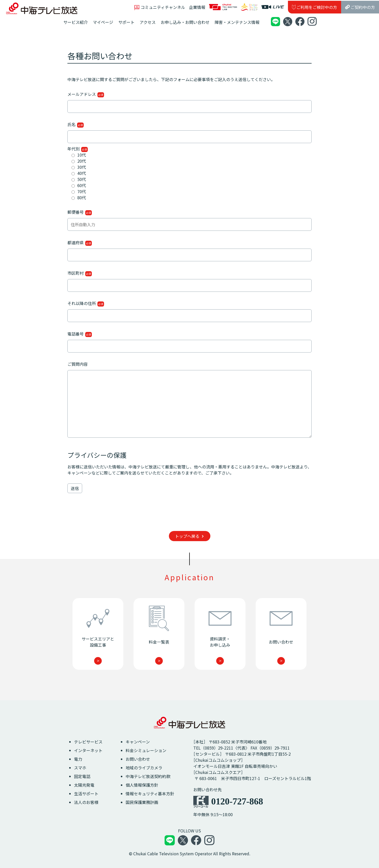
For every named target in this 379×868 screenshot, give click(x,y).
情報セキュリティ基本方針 (150, 794)
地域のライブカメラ (144, 768)
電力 (78, 759)
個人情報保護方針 (142, 785)
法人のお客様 (86, 802)
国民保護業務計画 (142, 802)
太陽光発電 (84, 785)
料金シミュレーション (146, 750)
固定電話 (82, 776)
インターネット (88, 750)
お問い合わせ (138, 759)
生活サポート (86, 794)
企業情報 (197, 7)
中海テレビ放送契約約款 (148, 776)
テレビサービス (88, 742)
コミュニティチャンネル (160, 7)
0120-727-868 (237, 801)
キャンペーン (138, 742)
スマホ (80, 768)
